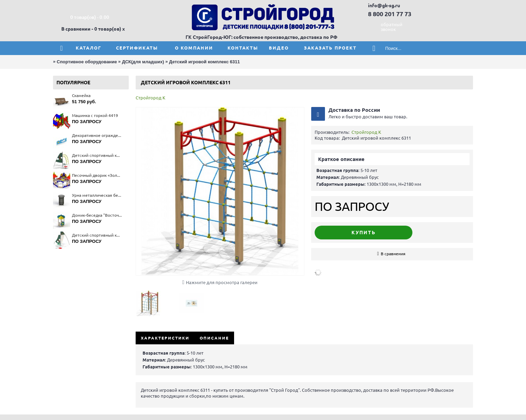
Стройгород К (150, 98)
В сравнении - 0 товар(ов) (91, 29)
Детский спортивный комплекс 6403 (97, 155)
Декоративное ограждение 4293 (97, 135)
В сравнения (393, 254)
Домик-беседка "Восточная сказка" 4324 (97, 215)
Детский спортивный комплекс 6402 (97, 235)
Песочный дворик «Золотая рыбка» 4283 (97, 175)
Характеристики (165, 338)
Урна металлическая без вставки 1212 (97, 195)
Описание (214, 338)
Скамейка (81, 95)
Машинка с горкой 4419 (95, 115)
